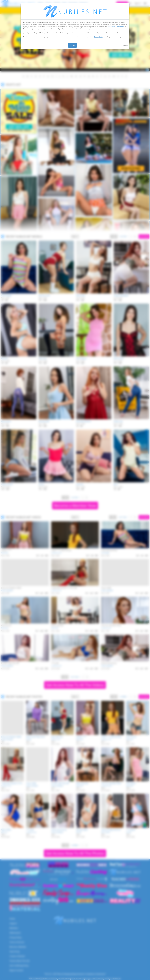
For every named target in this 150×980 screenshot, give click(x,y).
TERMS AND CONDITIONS (116, 27)
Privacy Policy (99, 37)
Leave (125, 45)
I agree (72, 45)
